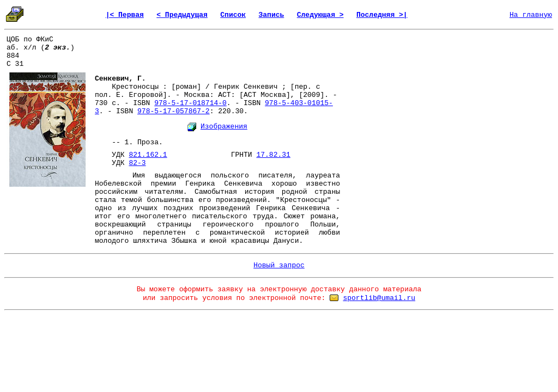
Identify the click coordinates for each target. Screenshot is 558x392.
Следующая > (320, 15)
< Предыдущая (182, 15)
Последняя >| (382, 15)
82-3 (137, 163)
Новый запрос (279, 265)
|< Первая (125, 15)
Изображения (224, 127)
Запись (272, 15)
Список (233, 15)
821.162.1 (148, 155)
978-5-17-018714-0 (190, 103)
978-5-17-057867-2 (174, 111)
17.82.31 (273, 155)
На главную (531, 15)
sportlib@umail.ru (379, 298)
